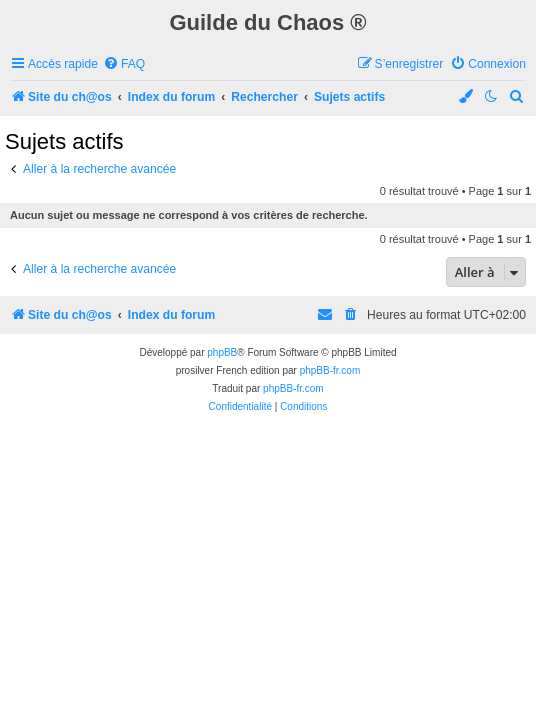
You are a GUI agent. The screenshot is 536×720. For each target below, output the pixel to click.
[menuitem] (124, 64)
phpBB (222, 352)
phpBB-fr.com (330, 370)
